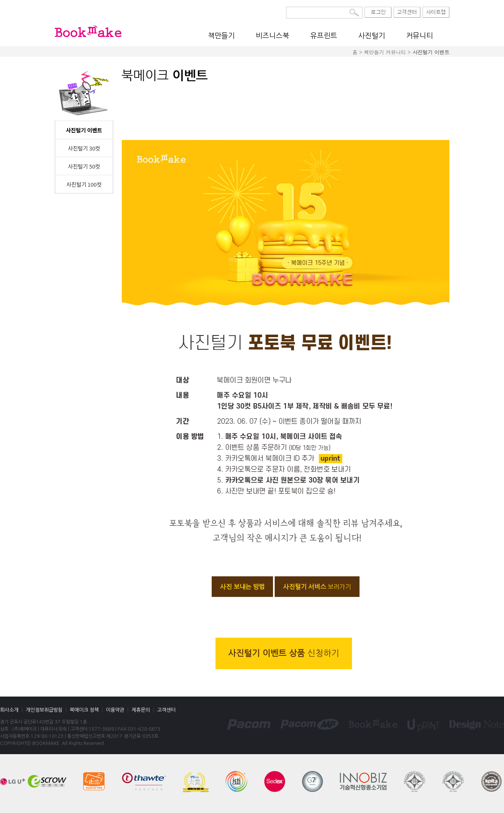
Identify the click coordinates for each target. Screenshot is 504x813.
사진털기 (372, 36)
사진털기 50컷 (84, 166)
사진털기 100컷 (84, 184)
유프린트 (324, 36)
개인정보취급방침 (44, 710)
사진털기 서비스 (317, 587)
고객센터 (166, 710)
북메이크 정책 (84, 710)
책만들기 (221, 36)
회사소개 (9, 710)
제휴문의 (141, 710)
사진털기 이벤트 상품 (284, 653)
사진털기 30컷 (84, 148)
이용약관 (115, 710)
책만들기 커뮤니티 (385, 52)
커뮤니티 (420, 36)
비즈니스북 (273, 36)
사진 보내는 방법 (242, 587)
